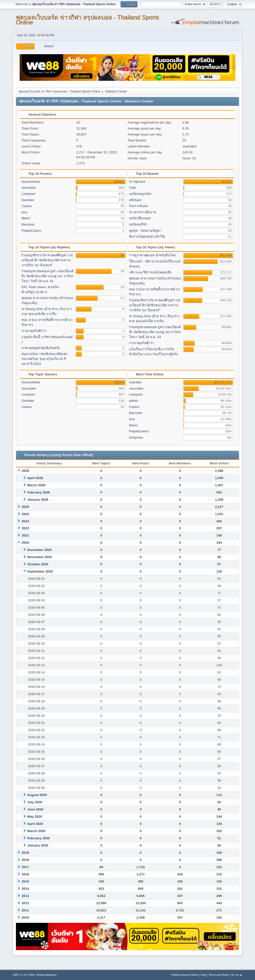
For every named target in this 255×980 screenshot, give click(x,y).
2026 (25, 471)
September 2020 (40, 571)
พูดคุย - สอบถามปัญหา (145, 231)
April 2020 (35, 824)
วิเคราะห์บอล (138, 206)
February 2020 (39, 838)
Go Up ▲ (237, 975)
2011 (25, 910)
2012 (25, 903)
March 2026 (36, 485)
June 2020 (35, 809)
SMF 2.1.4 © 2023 (24, 975)
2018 (25, 860)
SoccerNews (31, 182)
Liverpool (28, 194)
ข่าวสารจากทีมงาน (143, 212)
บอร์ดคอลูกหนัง (140, 194)
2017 (25, 867)
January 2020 (38, 845)
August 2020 (37, 795)
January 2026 (38, 500)
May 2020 (35, 817)
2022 (25, 528)
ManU (26, 218)
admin (133, 401)
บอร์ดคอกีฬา (138, 224)
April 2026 (35, 478)
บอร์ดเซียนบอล (140, 218)
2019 (25, 853)
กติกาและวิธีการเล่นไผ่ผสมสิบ (150, 272)
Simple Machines (47, 975)
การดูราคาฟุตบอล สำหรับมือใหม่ (152, 255)
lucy (24, 212)
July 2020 (35, 802)
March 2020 (36, 831)
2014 (25, 889)
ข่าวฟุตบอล (137, 182)
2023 (25, 521)
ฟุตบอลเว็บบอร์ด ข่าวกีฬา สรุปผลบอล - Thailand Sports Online (87, 20)
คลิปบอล (135, 200)
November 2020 (40, 557)
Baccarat (28, 224)
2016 (25, 874)
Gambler (28, 200)
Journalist (189, 146)
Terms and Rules (219, 975)
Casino (27, 206)
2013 (25, 896)
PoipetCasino (31, 231)
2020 (25, 543)
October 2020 (38, 564)
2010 (25, 917)
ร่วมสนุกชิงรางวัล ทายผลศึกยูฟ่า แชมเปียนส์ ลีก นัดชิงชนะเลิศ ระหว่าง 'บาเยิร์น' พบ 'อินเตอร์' (47, 260)
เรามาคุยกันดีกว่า (34, 331)
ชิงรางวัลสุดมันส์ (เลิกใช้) (147, 237)
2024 (25, 514)
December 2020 (40, 550)
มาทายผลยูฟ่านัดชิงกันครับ (41, 348)
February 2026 (39, 492)
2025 (25, 507)
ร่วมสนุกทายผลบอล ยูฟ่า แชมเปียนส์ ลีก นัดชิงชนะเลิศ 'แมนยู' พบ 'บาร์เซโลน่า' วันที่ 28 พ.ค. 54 (47, 276)
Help (203, 975)
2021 (25, 535)
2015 (25, 881)
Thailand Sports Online (185, 975)
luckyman (136, 437)
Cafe (132, 188)
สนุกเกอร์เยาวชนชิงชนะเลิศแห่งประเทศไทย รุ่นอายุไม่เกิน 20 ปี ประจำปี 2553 (44, 359)
